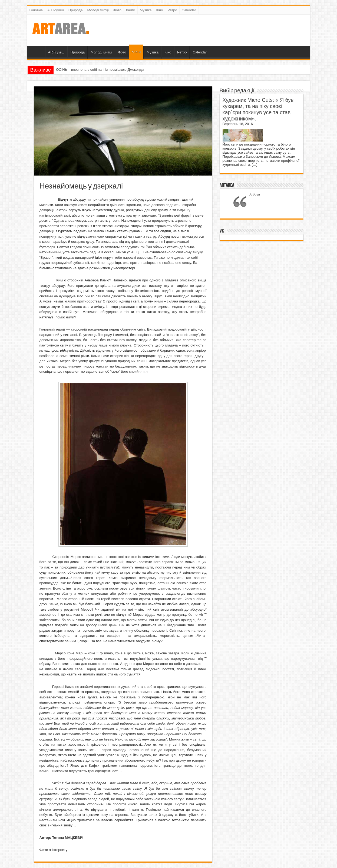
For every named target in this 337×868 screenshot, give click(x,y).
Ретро (172, 10)
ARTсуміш (56, 10)
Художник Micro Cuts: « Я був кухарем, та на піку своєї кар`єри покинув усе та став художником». (258, 109)
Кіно (160, 10)
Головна (36, 10)
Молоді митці (98, 10)
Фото (117, 10)
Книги (131, 10)
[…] (255, 165)
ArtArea (227, 185)
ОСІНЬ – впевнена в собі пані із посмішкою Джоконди (100, 70)
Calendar (189, 10)
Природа (76, 10)
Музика (146, 10)
